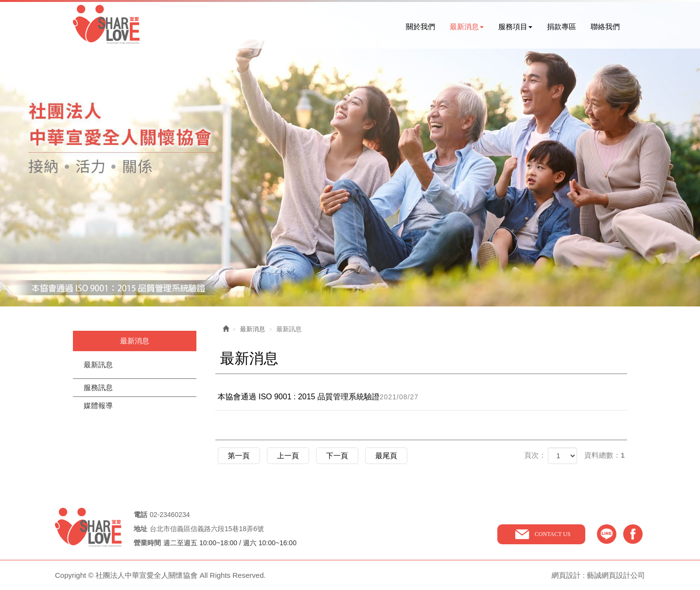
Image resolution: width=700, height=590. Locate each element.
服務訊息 (98, 387)
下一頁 (337, 456)
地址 (140, 529)
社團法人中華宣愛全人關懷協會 (106, 24)
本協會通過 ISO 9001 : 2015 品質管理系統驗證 (322, 397)
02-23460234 (170, 515)
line (607, 534)
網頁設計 (566, 575)
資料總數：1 (604, 455)
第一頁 (239, 456)
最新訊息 (98, 365)
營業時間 (147, 543)
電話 (140, 515)
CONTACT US (553, 534)
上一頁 (288, 456)
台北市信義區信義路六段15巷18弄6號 (207, 529)
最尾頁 (386, 456)
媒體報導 (98, 405)
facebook (633, 534)
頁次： (535, 455)
